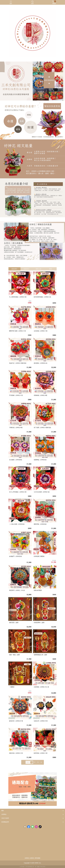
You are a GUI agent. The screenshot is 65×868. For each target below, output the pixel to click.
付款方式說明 (5, 818)
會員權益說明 (5, 822)
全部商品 (4, 814)
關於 (3, 811)
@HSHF (42, 803)
